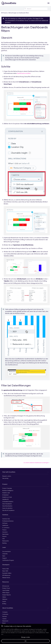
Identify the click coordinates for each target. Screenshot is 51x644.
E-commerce (6, 528)
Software (5, 523)
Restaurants (6, 541)
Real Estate (5, 534)
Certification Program (8, 560)
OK (25, 641)
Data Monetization (7, 506)
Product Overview (7, 488)
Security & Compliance (8, 510)
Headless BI (5, 499)
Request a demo (7, 476)
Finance (4, 530)
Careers (4, 619)
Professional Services (8, 521)
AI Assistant (5, 495)
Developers (6, 565)
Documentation (7, 551)
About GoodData (8, 608)
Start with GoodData (9, 472)
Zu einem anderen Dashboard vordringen (37, 463)
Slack (4, 556)
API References (6, 575)
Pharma (4, 536)
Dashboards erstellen (24, 73)
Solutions (5, 515)
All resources (6, 586)
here (37, 18)
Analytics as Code (7, 497)
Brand (4, 623)
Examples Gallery (7, 573)
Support (5, 558)
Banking (4, 543)
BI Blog (4, 604)
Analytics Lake (6, 493)
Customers (5, 614)
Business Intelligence (8, 491)
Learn (4, 547)
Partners (5, 616)
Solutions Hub (6, 519)
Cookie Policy (21, 633)
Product (5, 484)
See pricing (5, 478)
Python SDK (6, 569)
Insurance (5, 532)
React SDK (5, 571)
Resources (6, 582)
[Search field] (36, 9)
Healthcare (5, 525)
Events (4, 601)
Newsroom (5, 621)
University (5, 554)
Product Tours (6, 588)
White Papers (6, 593)
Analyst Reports (7, 595)
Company (5, 612)
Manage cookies (26, 637)
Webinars (5, 599)
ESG (4, 539)
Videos (4, 597)
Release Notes (6, 578)
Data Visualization (7, 504)
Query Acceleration (7, 508)
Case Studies (6, 590)
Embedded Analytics (8, 502)
